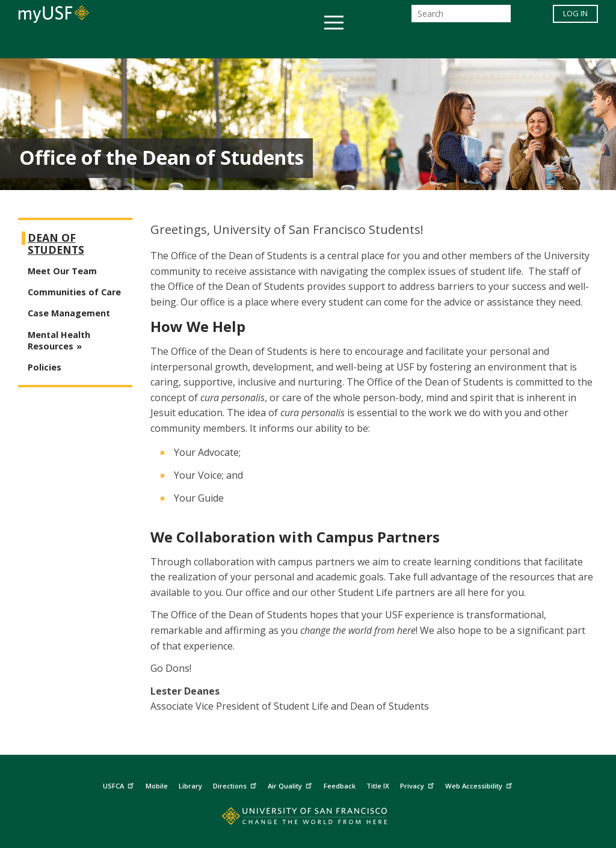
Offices (435, 44)
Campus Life (368, 44)
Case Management (69, 313)
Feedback (340, 786)
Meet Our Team (62, 271)
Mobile (157, 786)
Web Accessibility (480, 785)
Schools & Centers (521, 44)
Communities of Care (74, 292)
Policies (45, 367)
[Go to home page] (308, 819)
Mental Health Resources (59, 340)
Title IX (378, 786)
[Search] (461, 17)
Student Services (164, 44)
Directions (236, 785)
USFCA (120, 785)
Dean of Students (56, 244)
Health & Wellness (273, 44)
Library (190, 786)
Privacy (418, 785)
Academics (75, 44)
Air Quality (291, 785)
